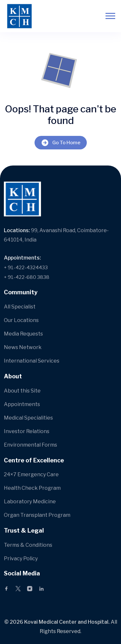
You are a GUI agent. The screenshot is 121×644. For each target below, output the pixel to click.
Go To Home (61, 142)
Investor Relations (27, 431)
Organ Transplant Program (37, 515)
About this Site (22, 391)
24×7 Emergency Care (31, 474)
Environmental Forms (30, 445)
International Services (32, 361)
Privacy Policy (21, 559)
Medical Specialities (28, 418)
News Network (23, 347)
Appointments (22, 404)
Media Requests (23, 334)
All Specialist (20, 307)
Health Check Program (32, 488)
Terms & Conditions (28, 545)
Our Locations (21, 320)
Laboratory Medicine (30, 502)
